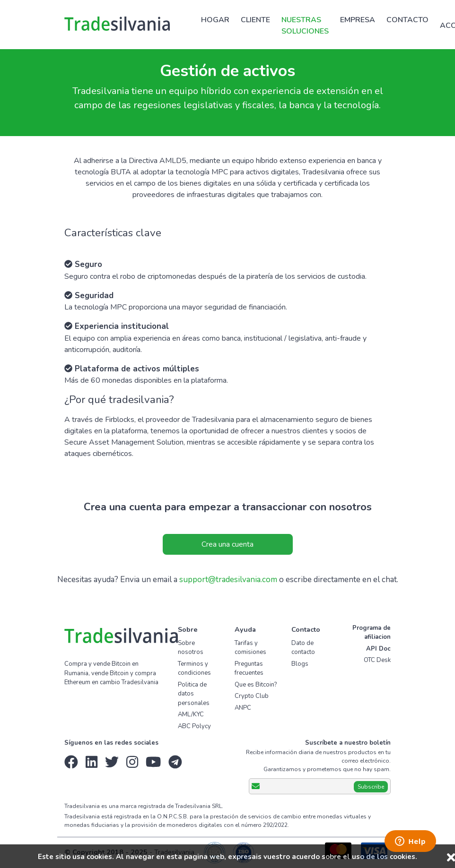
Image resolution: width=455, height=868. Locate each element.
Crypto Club (252, 696)
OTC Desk (377, 660)
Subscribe (371, 787)
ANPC (243, 708)
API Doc (378, 649)
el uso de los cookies (379, 857)
